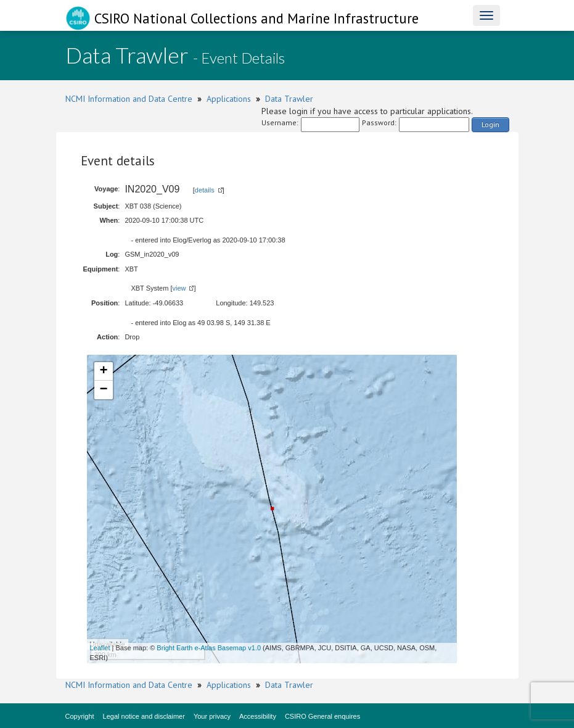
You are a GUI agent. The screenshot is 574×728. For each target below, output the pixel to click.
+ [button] (103, 371)
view (179, 288)
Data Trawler (289, 99)
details (205, 190)
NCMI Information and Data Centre (129, 99)
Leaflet (100, 648)
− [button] (103, 390)
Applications (229, 99)
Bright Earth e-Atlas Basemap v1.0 (209, 648)
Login (490, 124)
